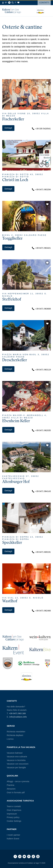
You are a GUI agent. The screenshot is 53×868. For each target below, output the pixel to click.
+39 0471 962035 (41, 430)
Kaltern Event (13, 839)
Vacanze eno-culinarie (17, 757)
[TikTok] (33, 857)
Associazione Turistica (20, 801)
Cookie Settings (14, 821)
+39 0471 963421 (41, 248)
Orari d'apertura (14, 810)
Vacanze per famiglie (16, 768)
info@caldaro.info (18, 717)
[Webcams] (3, 3)
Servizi (11, 726)
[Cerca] (13, 3)
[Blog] (9, 3)
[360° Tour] (6, 3)
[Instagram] (20, 857)
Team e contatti (14, 806)
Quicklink (12, 776)
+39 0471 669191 (41, 552)
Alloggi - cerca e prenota (18, 781)
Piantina (11, 785)
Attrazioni (11, 789)
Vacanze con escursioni (18, 764)
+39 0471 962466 (41, 611)
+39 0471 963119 (41, 370)
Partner (12, 829)
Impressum (12, 814)
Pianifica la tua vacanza (21, 747)
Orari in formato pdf (16, 792)
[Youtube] (24, 857)
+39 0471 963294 (41, 189)
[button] (47, 83)
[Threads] (38, 857)
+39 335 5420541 (41, 129)
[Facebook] (15, 857)
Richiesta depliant (15, 735)
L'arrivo (10, 739)
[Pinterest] (29, 857)
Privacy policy (13, 817)
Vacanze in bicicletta (16, 760)
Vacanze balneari (15, 753)
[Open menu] (49, 11)
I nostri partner (13, 835)
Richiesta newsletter (16, 732)
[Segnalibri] (18, 3)
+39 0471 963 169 (17, 713)
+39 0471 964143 (41, 491)
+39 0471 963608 (41, 309)
